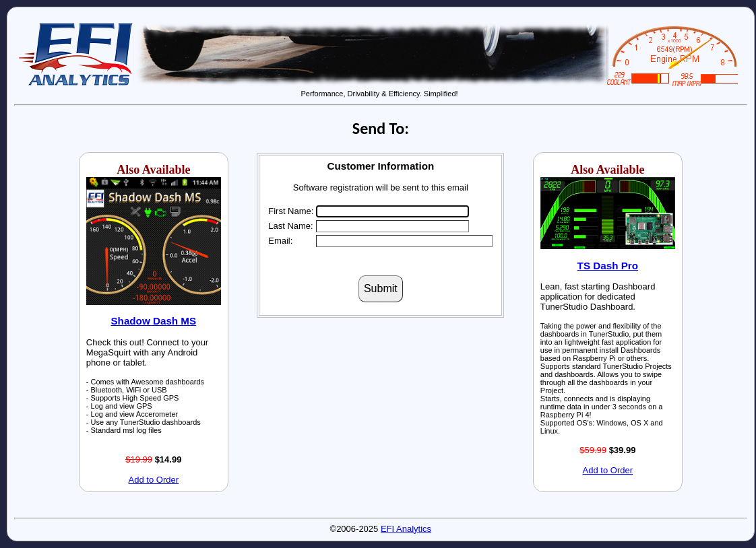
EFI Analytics (406, 529)
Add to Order (154, 480)
